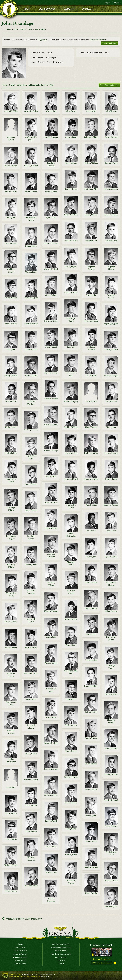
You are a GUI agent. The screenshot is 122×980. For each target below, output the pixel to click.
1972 (30, 29)
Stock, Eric (11, 787)
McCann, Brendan (31, 592)
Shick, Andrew (71, 725)
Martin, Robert (91, 583)
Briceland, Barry (111, 189)
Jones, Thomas (31, 484)
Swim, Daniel (31, 806)
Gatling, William (11, 375)
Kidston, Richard (111, 505)
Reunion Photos (61, 951)
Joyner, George (51, 502)
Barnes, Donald (111, 137)
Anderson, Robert (11, 138)
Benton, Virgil (111, 163)
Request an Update (110, 43)
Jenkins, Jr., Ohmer (11, 480)
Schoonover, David (11, 703)
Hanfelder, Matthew (31, 403)
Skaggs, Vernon (91, 738)
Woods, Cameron (51, 900)
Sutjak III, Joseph (111, 800)
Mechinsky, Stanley (11, 594)
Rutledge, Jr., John (51, 690)
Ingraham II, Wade (31, 457)
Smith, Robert (71, 751)
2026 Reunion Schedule (61, 944)
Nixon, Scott (91, 634)
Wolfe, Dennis (11, 891)
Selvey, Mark (51, 717)
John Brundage (40, 29)
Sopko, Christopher (11, 760)
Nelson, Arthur (11, 622)
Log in (108, 3)
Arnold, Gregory (51, 137)
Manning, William (11, 566)
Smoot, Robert (31, 754)
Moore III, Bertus (31, 620)
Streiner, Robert (51, 795)
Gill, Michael (91, 375)
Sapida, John (31, 699)
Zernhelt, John (111, 906)
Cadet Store (61, 961)
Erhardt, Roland (31, 324)
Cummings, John (31, 298)
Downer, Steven (51, 321)
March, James (31, 565)
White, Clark (51, 873)
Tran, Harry (71, 829)
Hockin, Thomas (31, 430)
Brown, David (11, 192)
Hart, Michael (111, 401)
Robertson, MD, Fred (71, 672)
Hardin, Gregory (71, 401)
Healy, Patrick (11, 427)
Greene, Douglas (111, 375)
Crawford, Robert (111, 296)
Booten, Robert (71, 189)
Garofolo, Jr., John (71, 374)
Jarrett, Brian (51, 476)
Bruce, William (51, 192)
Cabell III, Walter (71, 241)
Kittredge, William (11, 509)
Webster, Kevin (11, 865)
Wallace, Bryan (71, 855)
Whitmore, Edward (71, 882)
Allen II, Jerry (111, 111)
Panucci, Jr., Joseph (111, 638)
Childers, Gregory (11, 271)
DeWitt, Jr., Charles (71, 320)
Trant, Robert (31, 831)
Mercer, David (91, 608)
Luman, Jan (91, 557)
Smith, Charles (111, 748)
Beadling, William (51, 164)
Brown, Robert (31, 192)
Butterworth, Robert (31, 219)
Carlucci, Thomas (51, 243)
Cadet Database (20, 29)
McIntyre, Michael (71, 592)
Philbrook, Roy (91, 660)
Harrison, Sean (91, 401)
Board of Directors (20, 954)
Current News (20, 948)
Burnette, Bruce (111, 215)
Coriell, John (91, 295)
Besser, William (11, 166)
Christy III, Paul (51, 269)
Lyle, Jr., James (111, 557)
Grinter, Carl (11, 401)
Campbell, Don (91, 241)
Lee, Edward (91, 531)
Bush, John (11, 217)
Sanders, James (111, 694)
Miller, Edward (111, 611)
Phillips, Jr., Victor (111, 667)
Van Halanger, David (111, 853)
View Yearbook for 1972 (109, 85)
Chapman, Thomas (111, 268)
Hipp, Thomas (91, 427)
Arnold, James (71, 137)
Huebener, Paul (71, 453)
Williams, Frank (31, 886)
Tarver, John (91, 816)
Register (117, 3)
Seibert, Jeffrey (91, 712)
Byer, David (51, 217)
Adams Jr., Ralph (31, 111)
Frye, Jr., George (51, 373)
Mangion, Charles (71, 563)
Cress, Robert (51, 295)
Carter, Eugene (71, 267)
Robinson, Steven (11, 675)
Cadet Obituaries (20, 951)
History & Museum (20, 957)
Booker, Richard (31, 166)
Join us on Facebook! (102, 945)
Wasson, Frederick (31, 859)
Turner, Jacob (11, 839)
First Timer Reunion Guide (61, 954)
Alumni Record (20, 961)
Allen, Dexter (71, 111)
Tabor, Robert (11, 813)
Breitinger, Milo (91, 189)
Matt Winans (45, 976)
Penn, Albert (71, 645)
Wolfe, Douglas (91, 893)
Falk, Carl (71, 347)
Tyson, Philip (51, 847)
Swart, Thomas (71, 803)
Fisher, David (51, 347)
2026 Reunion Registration (61, 948)
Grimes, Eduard (51, 399)
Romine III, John (31, 673)
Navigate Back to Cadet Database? (22, 919)
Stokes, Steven (91, 790)
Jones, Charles (111, 479)
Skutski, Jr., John (51, 743)
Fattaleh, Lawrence (91, 348)
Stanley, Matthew (51, 769)
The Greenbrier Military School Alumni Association (38, 974)
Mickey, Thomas (51, 611)
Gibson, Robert (31, 375)
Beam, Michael (71, 163)
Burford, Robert (71, 215)
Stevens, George (31, 780)
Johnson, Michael (91, 479)
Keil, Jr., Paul (91, 505)
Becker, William (91, 163)
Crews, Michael (11, 298)
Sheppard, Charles (31, 726)
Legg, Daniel (111, 531)
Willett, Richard (111, 880)
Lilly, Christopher (71, 535)
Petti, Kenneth (31, 648)
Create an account (97, 40)
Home (9, 29)
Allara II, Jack (51, 111)
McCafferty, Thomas (111, 584)
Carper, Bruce (31, 246)
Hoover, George (51, 450)
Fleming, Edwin (111, 350)
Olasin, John (51, 637)
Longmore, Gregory (11, 537)
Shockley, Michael (11, 732)
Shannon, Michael (111, 721)
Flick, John (11, 350)
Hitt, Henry (111, 427)
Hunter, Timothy (111, 453)
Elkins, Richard (11, 324)
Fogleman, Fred (31, 350)
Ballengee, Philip (91, 137)
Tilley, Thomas (111, 826)
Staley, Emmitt (91, 764)
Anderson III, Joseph (31, 138)
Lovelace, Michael (31, 537)
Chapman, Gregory (91, 268)
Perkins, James (11, 648)
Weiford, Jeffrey (91, 867)
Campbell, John (111, 241)
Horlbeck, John (11, 453)
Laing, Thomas (31, 510)
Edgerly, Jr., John (111, 324)
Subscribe (115, 963)
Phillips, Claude (51, 663)
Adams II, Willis (11, 111)
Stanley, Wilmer (111, 774)
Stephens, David (71, 777)
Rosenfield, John (91, 686)
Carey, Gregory (11, 243)
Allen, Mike (91, 111)
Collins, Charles (71, 292)
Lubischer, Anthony (51, 555)
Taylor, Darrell (51, 821)
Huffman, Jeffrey (91, 453)
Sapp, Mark (71, 699)
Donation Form (20, 964)
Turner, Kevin (91, 841)
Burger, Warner (91, 215)
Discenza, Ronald (91, 321)
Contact (61, 964)
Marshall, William (51, 584)
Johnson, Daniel (71, 479)
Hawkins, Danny (51, 425)
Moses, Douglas (71, 619)
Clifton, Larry (31, 272)
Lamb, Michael (51, 528)
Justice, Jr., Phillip (71, 506)
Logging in (43, 40)
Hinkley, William (71, 427)
